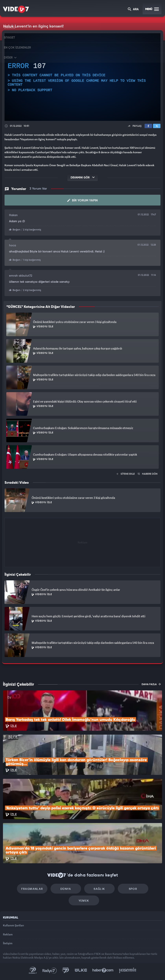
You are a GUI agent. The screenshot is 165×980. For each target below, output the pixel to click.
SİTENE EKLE (126, 474)
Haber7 (103, 970)
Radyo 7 (50, 970)
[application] (82, 77)
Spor (133, 889)
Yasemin (128, 970)
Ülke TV (81, 970)
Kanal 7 (33, 970)
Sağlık (99, 889)
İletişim (8, 943)
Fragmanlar (32, 889)
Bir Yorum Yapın (82, 200)
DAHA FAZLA (151, 684)
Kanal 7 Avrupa (66, 970)
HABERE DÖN (148, 474)
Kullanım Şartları (13, 925)
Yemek (84, 901)
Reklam (8, 934)
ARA (133, 10)
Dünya (66, 889)
